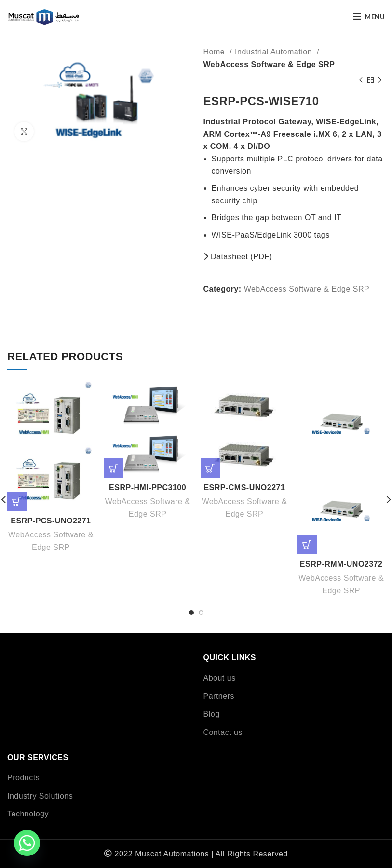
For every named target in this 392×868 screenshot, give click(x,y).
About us (220, 678)
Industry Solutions (40, 796)
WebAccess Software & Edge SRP (269, 64)
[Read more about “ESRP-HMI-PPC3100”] (114, 468)
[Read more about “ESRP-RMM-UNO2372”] (307, 545)
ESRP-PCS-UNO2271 (51, 521)
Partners (219, 696)
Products (23, 778)
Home (216, 52)
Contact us (223, 732)
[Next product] (380, 80)
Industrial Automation (275, 52)
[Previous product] (361, 80)
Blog (212, 714)
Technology (28, 814)
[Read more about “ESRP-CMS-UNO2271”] (211, 468)
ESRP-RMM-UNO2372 (341, 564)
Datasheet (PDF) (238, 257)
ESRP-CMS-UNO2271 (244, 487)
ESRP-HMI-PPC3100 (148, 487)
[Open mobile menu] (369, 17)
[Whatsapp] (27, 843)
